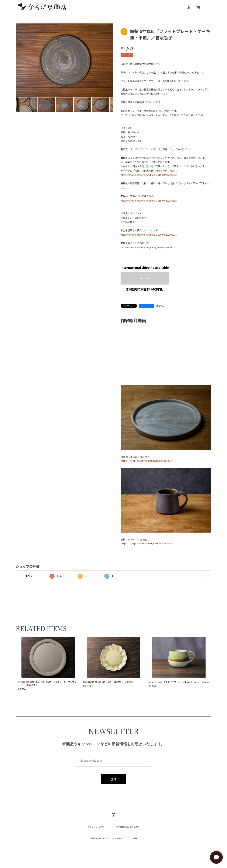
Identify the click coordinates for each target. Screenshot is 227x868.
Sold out (145, 278)
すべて (29, 576)
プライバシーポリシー (97, 827)
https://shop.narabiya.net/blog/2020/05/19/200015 (149, 235)
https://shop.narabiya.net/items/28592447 (146, 543)
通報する (160, 306)
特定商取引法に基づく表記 (128, 827)
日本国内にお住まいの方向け (145, 289)
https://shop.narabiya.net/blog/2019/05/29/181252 (149, 200)
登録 (113, 780)
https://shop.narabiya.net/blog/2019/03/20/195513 (149, 175)
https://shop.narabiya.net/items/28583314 (146, 460)
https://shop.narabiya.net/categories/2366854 (146, 247)
